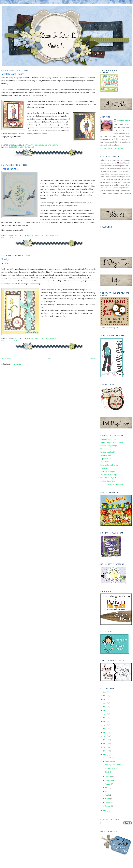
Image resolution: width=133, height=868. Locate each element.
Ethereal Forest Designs (109, 465)
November (109, 761)
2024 (105, 696)
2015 (105, 729)
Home (49, 359)
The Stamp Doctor (107, 449)
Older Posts (92, 359)
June (107, 788)
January (108, 806)
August (108, 784)
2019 (105, 714)
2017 (105, 721)
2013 (105, 736)
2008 (105, 755)
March (107, 799)
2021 (105, 707)
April (107, 795)
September (109, 780)
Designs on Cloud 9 (108, 452)
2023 (105, 699)
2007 (105, 811)
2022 (105, 703)
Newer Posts (6, 359)
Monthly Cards (27, 147)
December (109, 758)
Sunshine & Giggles (108, 471)
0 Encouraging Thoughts (47, 236)
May (107, 791)
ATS (10, 341)
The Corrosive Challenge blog (112, 484)
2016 (105, 725)
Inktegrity (104, 468)
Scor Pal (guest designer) (110, 439)
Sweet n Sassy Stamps (109, 446)
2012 (105, 740)
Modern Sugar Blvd (108, 481)
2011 (105, 743)
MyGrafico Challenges (109, 475)
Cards (12, 238)
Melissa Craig (123, 120)
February (108, 802)
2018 (105, 718)
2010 (105, 747)
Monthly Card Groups (13, 74)
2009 (105, 751)
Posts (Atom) (16, 364)
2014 (105, 732)
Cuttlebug (14, 147)
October (108, 777)
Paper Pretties (106, 459)
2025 (105, 692)
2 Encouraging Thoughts (47, 339)
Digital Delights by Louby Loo (112, 442)
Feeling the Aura (10, 169)
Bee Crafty (104, 462)
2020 (105, 710)
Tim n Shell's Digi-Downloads (112, 478)
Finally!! (6, 259)
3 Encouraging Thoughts (47, 145)
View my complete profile (113, 149)
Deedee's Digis (106, 455)
